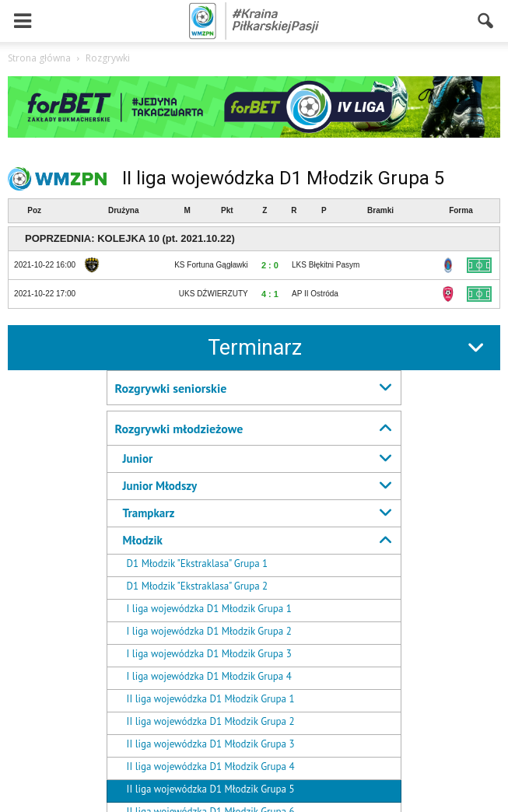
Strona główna (39, 58)
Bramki (380, 210)
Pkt (227, 210)
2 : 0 (270, 265)
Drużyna (123, 210)
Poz (34, 210)
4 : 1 (270, 294)
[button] (486, 21)
